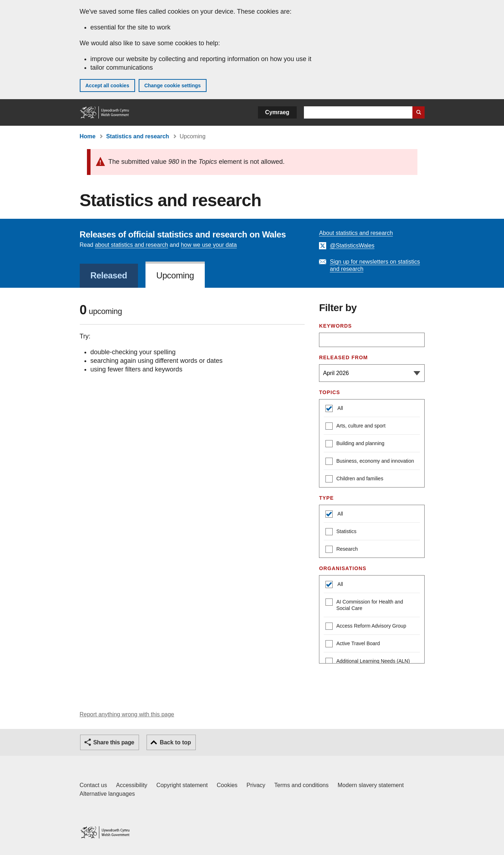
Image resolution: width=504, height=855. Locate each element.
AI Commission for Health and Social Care (364, 605)
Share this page (114, 742)
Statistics (341, 532)
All (340, 408)
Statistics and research (137, 136)
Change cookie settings (173, 85)
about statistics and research (131, 245)
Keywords (335, 326)
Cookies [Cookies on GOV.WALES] (227, 785)
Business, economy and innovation (370, 462)
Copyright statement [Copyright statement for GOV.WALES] (182, 785)
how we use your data (209, 245)
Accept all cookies (107, 85)
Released (109, 275)
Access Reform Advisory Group (366, 627)
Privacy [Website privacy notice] (256, 785)
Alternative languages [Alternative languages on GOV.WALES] (107, 794)
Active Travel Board (353, 644)
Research (342, 550)
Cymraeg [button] (277, 112)
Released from (343, 357)
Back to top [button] (175, 742)
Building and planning (355, 444)
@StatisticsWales (352, 246)
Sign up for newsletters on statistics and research (375, 265)
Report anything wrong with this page (127, 714)
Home (88, 136)
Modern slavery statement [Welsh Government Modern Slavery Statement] (371, 785)
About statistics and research (356, 233)
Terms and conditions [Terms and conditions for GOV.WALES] (302, 785)
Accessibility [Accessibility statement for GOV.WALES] (132, 785)
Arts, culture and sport (355, 427)
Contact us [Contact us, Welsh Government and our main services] (93, 785)
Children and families (354, 479)
